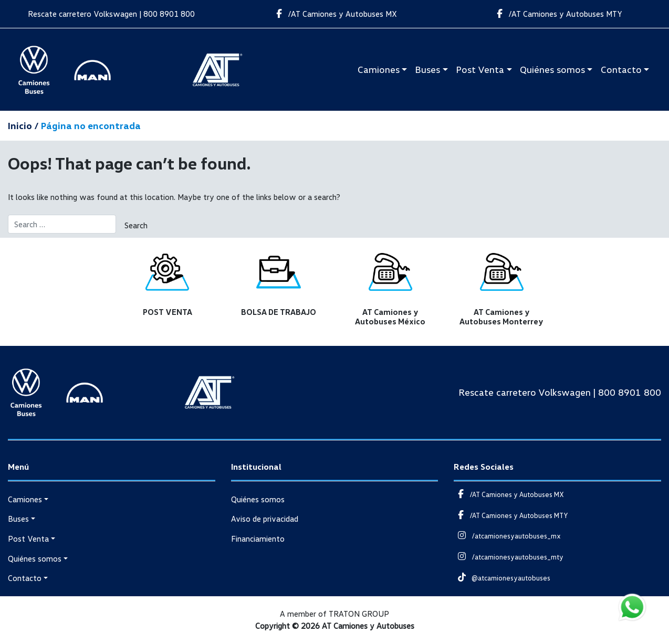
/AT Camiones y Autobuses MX (335, 14)
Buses (427, 69)
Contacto (621, 69)
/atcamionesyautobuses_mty (508, 557)
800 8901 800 (169, 14)
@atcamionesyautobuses (502, 578)
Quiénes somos (552, 69)
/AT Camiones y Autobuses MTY (557, 14)
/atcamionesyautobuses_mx (507, 536)
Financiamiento (258, 539)
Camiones (379, 69)
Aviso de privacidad (265, 519)
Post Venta (480, 69)
